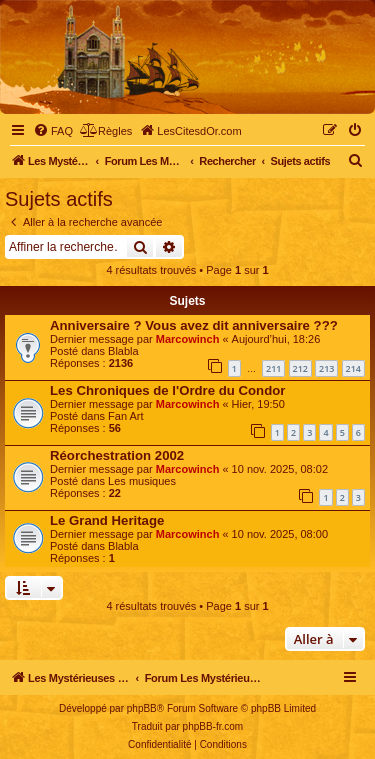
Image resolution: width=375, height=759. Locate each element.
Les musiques (142, 481)
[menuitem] (53, 131)
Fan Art (125, 416)
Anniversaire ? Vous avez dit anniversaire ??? (194, 325)
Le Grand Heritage (107, 520)
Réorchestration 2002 (117, 455)
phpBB (142, 708)
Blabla (123, 351)
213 (326, 368)
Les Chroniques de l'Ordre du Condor (167, 390)
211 (273, 368)
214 (353, 368)
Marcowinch (188, 339)
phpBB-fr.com (213, 726)
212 (300, 368)
